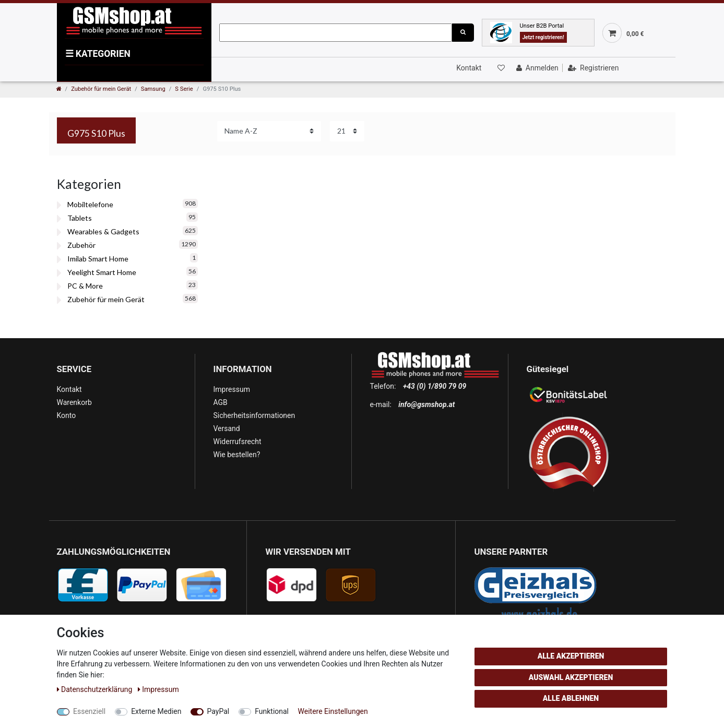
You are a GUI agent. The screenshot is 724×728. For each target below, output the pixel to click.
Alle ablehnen (571, 698)
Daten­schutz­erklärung (96, 689)
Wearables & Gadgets (103, 231)
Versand (227, 428)
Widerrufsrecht (238, 441)
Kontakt (469, 68)
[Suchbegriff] (336, 33)
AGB (221, 402)
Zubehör (81, 245)
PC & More (85, 286)
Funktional (272, 711)
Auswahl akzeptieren (571, 677)
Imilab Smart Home (98, 259)
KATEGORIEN (98, 54)
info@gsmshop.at (426, 404)
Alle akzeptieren (571, 656)
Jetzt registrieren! (543, 37)
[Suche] (463, 33)
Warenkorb (74, 402)
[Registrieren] (592, 68)
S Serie (184, 89)
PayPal (218, 711)
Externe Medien (156, 711)
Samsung (153, 89)
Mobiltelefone (90, 204)
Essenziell (89, 711)
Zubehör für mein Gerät (101, 89)
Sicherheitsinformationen (254, 415)
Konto (67, 415)
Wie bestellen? (237, 455)
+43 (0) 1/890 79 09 (435, 386)
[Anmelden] (536, 68)
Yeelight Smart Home (102, 272)
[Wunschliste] (501, 68)
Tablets (80, 218)
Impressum (232, 389)
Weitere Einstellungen (333, 711)
